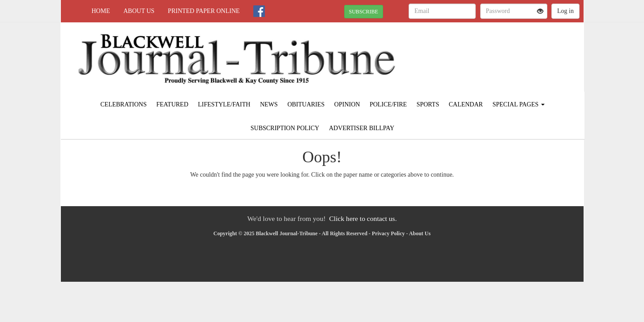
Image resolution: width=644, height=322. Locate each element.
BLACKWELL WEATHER (502, 54)
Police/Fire (388, 104)
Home (101, 11)
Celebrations (123, 104)
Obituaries (306, 104)
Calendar (466, 104)
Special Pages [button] (518, 104)
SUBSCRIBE (364, 12)
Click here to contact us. (363, 218)
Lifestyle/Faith (224, 104)
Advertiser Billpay (362, 128)
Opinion (347, 104)
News (269, 104)
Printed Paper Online (204, 11)
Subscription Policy (285, 128)
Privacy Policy (388, 233)
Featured (172, 104)
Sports (428, 104)
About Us (139, 11)
